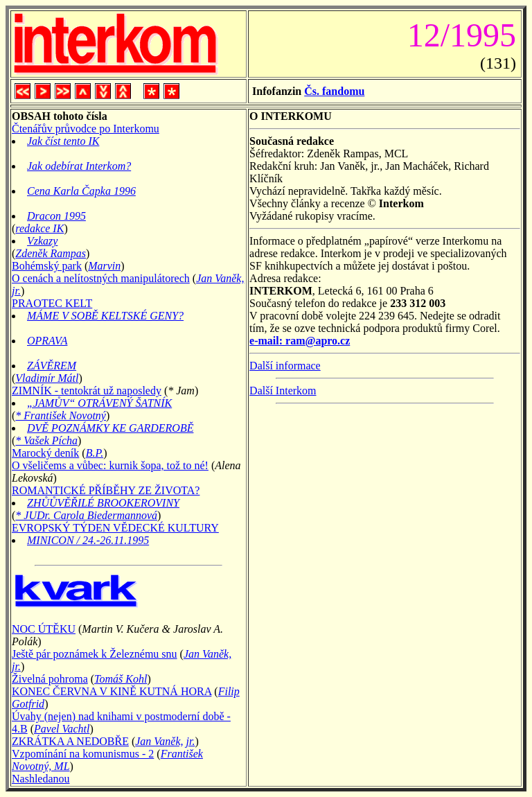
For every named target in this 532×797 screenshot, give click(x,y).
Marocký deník (45, 453)
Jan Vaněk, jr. (165, 741)
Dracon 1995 (56, 216)
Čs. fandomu (334, 91)
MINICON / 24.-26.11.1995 (88, 540)
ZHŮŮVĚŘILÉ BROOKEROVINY (103, 503)
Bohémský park (47, 266)
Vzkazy (42, 241)
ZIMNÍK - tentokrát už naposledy (87, 391)
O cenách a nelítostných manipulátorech (101, 278)
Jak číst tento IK (63, 141)
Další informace (285, 366)
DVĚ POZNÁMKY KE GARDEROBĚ (110, 428)
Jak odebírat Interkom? (79, 166)
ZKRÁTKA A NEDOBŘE (70, 741)
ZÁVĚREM (52, 366)
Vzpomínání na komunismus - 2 (83, 754)
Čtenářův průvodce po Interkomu (86, 129)
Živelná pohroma (50, 679)
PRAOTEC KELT (52, 303)
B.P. (95, 453)
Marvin (104, 266)
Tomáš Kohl (121, 679)
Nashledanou (41, 779)
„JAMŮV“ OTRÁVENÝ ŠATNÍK (99, 403)
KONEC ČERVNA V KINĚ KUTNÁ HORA (112, 691)
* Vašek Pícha (46, 440)
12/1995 (458, 35)
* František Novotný (61, 415)
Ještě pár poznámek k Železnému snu (95, 654)
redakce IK (39, 228)
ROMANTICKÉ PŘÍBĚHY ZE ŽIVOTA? (106, 490)
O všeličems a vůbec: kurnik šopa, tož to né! (110, 465)
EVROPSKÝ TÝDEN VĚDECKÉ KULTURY (115, 528)
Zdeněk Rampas (51, 253)
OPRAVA (47, 341)
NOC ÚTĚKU (44, 629)
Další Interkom (283, 391)
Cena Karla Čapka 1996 (81, 191)
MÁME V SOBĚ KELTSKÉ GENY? (105, 316)
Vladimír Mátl (47, 378)
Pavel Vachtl (62, 729)
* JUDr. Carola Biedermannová (86, 515)
